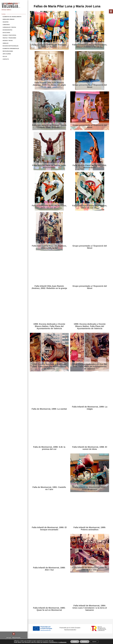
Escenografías (7, 30)
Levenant (109, 641)
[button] (111, 11)
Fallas (5, 56)
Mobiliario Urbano (9, 19)
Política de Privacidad (16, 638)
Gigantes (6, 22)
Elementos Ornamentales (11, 49)
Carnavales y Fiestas (9, 27)
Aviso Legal (9, 638)
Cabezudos (6, 25)
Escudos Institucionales (11, 46)
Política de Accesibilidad (18, 639)
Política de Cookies (9, 639)
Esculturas (6, 33)
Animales (6, 43)
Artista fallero (6, 10)
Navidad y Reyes (8, 41)
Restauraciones (8, 51)
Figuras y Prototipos (9, 35)
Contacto (6, 59)
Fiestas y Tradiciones (9, 38)
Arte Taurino (7, 54)
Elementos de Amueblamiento (12, 17)
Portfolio (4, 14)
